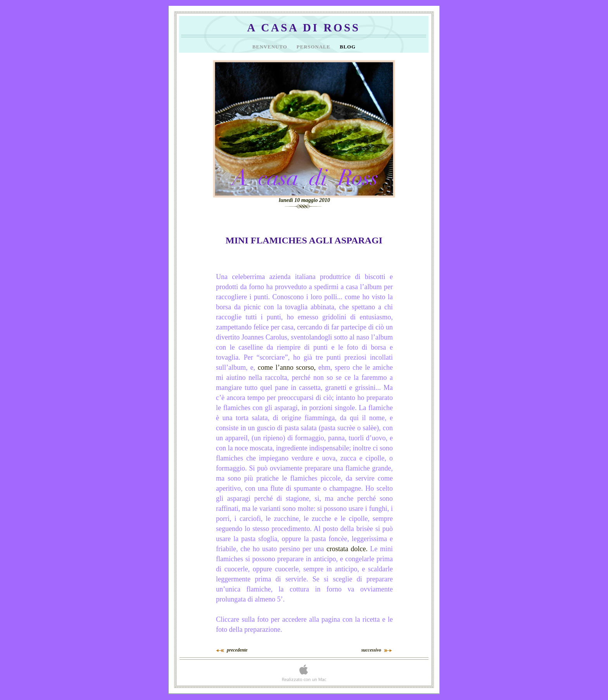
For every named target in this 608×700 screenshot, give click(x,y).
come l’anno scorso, (287, 367)
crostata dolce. (347, 549)
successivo (371, 650)
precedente (237, 650)
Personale (314, 47)
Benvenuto (271, 47)
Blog (348, 47)
